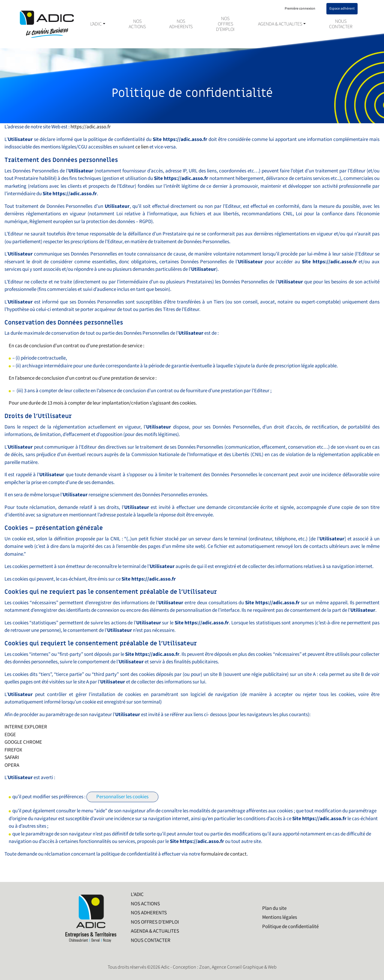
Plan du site (274, 908)
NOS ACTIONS (137, 24)
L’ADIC (96, 24)
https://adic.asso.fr (91, 127)
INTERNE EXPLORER (26, 727)
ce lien (142, 147)
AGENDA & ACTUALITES (280, 24)
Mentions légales (280, 917)
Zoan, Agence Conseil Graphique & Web (238, 967)
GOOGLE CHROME (23, 742)
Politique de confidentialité (290, 927)
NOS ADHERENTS (181, 24)
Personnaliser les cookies (122, 797)
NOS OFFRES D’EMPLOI (225, 24)
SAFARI (12, 757)
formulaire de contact (224, 854)
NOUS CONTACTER (341, 24)
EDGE (10, 735)
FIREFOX (13, 750)
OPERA (12, 765)
